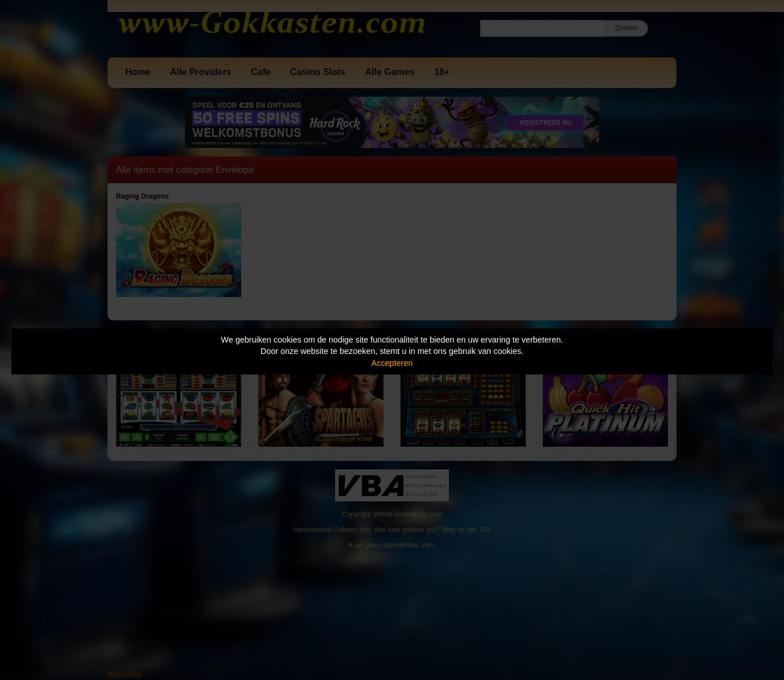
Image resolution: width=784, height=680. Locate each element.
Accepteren (392, 363)
